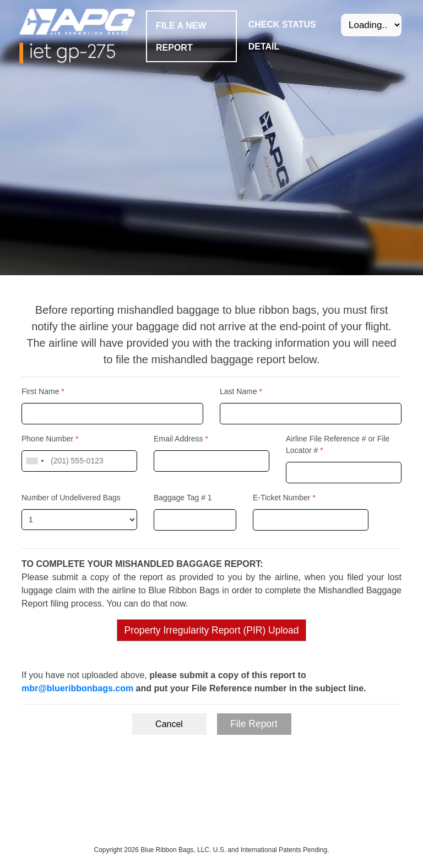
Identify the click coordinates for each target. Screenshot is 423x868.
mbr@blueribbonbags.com (77, 688)
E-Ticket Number (284, 498)
